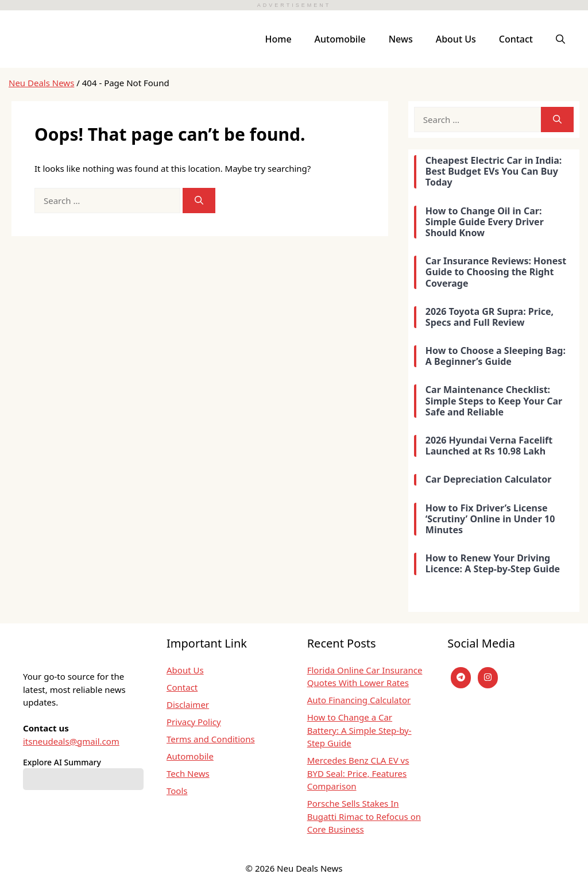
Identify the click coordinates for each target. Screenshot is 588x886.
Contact (516, 39)
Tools (177, 791)
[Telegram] (461, 678)
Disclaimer (188, 704)
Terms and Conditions (211, 739)
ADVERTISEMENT (294, 5)
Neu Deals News (41, 83)
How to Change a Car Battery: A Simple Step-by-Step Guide (359, 730)
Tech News (188, 773)
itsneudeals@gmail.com (71, 741)
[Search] (199, 201)
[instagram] (488, 678)
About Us (456, 39)
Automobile (340, 39)
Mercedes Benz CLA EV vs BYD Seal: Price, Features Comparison (358, 773)
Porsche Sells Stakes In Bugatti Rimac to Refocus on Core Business (364, 816)
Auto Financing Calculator (359, 700)
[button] (560, 39)
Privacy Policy (194, 722)
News (401, 39)
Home (278, 39)
